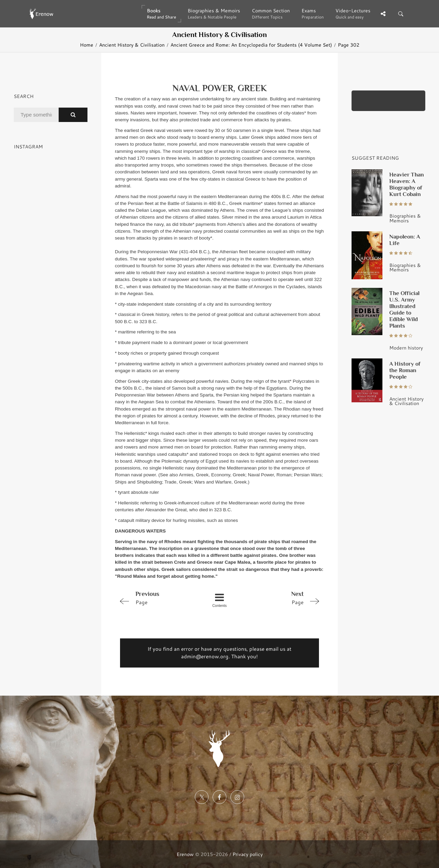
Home (87, 45)
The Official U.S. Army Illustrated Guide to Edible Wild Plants (404, 309)
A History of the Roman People (405, 370)
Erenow (185, 854)
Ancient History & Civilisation (132, 45)
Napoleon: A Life (405, 240)
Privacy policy (248, 854)
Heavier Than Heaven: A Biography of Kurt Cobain (407, 184)
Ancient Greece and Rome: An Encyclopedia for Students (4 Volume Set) (251, 45)
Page (156, 598)
